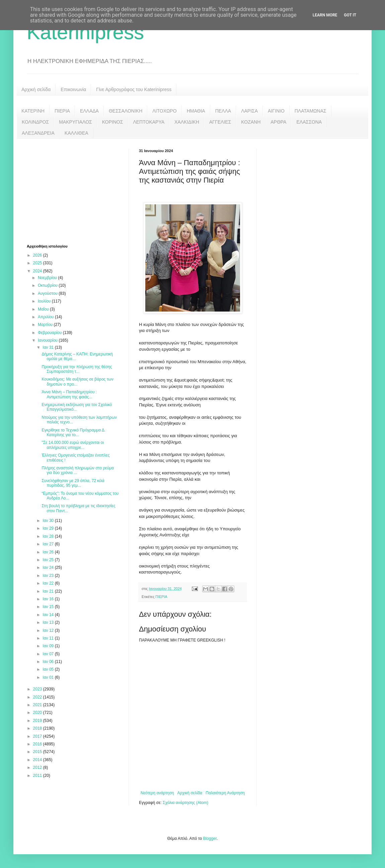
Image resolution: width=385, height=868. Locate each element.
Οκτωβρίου (48, 285)
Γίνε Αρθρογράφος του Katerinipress (134, 89)
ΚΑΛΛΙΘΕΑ (76, 133)
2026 (38, 255)
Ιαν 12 (49, 630)
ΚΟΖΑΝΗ (251, 122)
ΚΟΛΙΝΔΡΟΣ (35, 122)
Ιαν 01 (49, 677)
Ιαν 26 (49, 552)
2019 (38, 721)
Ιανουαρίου (48, 340)
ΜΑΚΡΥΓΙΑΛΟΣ (75, 122)
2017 (38, 736)
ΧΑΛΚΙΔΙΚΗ (187, 122)
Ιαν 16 (49, 599)
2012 (38, 767)
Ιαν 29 (49, 528)
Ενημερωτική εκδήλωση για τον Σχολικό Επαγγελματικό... (77, 407)
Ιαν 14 (49, 615)
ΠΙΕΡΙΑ (62, 111)
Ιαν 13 (49, 622)
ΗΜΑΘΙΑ (196, 111)
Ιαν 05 (49, 669)
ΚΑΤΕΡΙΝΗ (33, 111)
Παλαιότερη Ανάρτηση (225, 793)
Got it (350, 15)
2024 (38, 271)
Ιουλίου (45, 301)
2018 (38, 728)
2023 (38, 689)
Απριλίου (46, 317)
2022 (38, 697)
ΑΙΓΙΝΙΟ (276, 111)
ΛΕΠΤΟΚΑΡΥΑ (149, 122)
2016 (38, 744)
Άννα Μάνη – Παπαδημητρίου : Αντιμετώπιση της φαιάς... (69, 394)
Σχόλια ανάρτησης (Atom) (185, 803)
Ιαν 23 (49, 576)
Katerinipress (85, 32)
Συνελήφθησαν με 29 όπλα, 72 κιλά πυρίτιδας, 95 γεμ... (73, 483)
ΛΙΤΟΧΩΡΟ (164, 111)
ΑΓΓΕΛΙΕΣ (220, 122)
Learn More (325, 15)
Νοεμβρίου (48, 278)
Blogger (210, 839)
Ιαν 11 (49, 638)
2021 (38, 705)
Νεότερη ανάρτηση (157, 793)
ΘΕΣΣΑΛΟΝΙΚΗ (126, 111)
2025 (38, 263)
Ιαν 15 (49, 607)
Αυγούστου (48, 293)
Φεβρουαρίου (50, 333)
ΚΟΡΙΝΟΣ (113, 122)
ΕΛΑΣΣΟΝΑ (309, 122)
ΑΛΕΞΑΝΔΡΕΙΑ (38, 133)
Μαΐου (44, 309)
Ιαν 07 (49, 654)
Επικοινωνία (73, 89)
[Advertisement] (77, 191)
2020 (38, 713)
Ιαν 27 (49, 544)
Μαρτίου (46, 325)
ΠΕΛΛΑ (223, 111)
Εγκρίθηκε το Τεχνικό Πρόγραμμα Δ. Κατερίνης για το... (73, 432)
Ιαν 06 (49, 662)
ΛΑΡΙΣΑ (249, 111)
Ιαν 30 (49, 521)
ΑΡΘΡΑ (278, 122)
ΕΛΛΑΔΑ (89, 111)
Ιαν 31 (49, 347)
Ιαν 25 (49, 560)
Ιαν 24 (49, 567)
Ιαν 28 (49, 536)
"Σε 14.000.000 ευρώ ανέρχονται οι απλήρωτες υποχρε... (73, 445)
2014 (38, 760)
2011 (38, 776)
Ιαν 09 (49, 646)
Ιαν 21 (49, 591)
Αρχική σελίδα (36, 89)
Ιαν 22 (49, 583)
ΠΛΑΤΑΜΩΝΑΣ (311, 111)
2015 (38, 752)
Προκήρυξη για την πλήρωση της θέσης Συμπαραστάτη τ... (77, 369)
